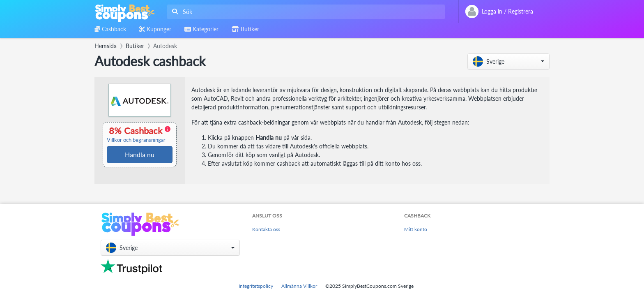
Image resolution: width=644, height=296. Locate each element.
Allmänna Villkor (299, 286)
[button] (508, 61)
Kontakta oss (266, 229)
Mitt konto (416, 229)
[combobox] (304, 12)
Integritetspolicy (256, 286)
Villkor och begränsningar (136, 140)
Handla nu (140, 154)
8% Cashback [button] (139, 134)
